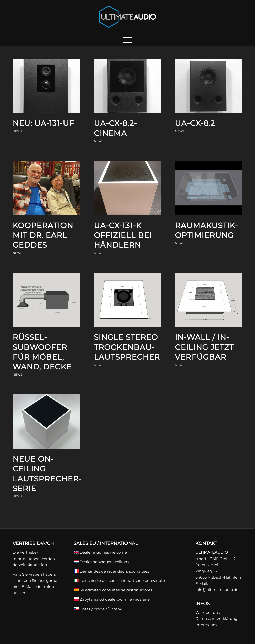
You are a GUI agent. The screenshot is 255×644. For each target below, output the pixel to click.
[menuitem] (127, 39)
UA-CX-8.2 (195, 123)
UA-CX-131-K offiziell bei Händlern (123, 235)
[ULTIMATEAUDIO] (128, 17)
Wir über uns (207, 612)
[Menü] (127, 39)
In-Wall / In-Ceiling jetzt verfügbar (204, 347)
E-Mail (27, 587)
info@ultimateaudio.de (217, 590)
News (17, 131)
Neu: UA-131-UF (43, 123)
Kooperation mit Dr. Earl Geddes (43, 235)
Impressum (206, 625)
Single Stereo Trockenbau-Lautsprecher (127, 347)
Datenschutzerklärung (216, 618)
